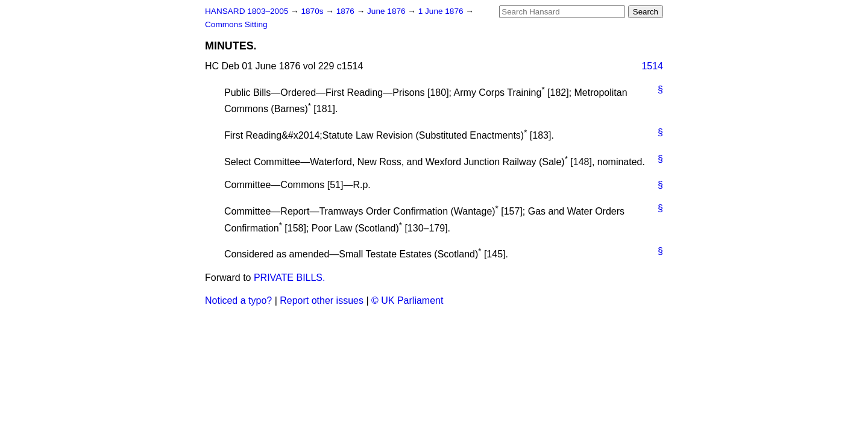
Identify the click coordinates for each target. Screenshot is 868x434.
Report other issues (322, 300)
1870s (313, 11)
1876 (347, 11)
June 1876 (387, 11)
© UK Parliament (407, 300)
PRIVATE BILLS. (290, 278)
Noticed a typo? (238, 300)
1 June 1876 (442, 11)
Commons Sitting (236, 24)
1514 (652, 66)
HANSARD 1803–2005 (247, 11)
